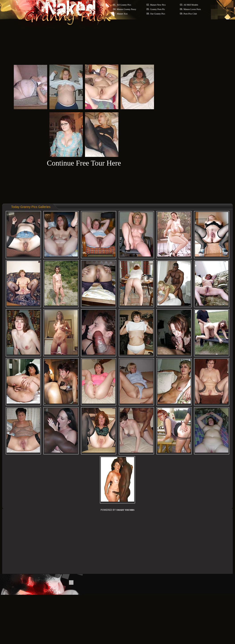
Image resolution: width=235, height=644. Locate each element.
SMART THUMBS (125, 510)
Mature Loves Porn (192, 9)
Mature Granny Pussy (127, 9)
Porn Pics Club (190, 14)
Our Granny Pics (158, 14)
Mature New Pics (158, 5)
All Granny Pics (124, 5)
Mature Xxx (122, 14)
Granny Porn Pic (158, 9)
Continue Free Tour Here (84, 163)
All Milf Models (191, 5)
